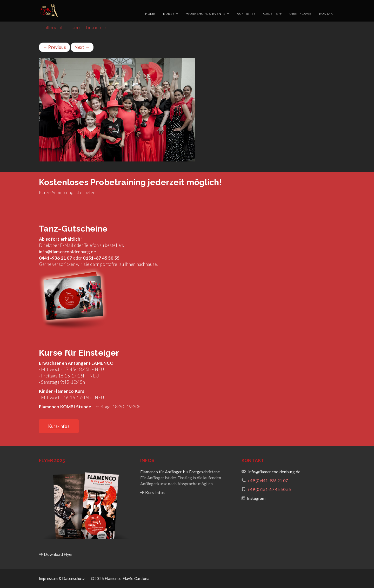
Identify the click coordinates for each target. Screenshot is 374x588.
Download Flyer (58, 554)
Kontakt (327, 14)
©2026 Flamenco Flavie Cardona (120, 578)
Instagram (256, 498)
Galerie (272, 14)
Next (82, 47)
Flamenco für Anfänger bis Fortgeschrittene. (180, 472)
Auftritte (246, 14)
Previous (54, 47)
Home (150, 14)
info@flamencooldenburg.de (67, 252)
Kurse (171, 14)
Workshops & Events (208, 14)
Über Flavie (300, 14)
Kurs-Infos (155, 492)
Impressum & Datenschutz (62, 578)
